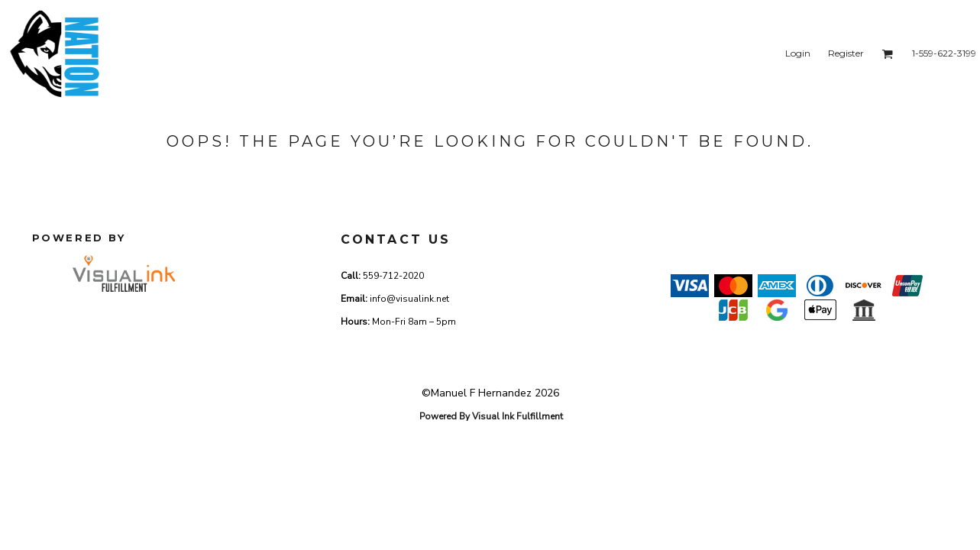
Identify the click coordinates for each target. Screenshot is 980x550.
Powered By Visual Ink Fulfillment (491, 416)
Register (846, 53)
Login (798, 53)
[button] (887, 54)
